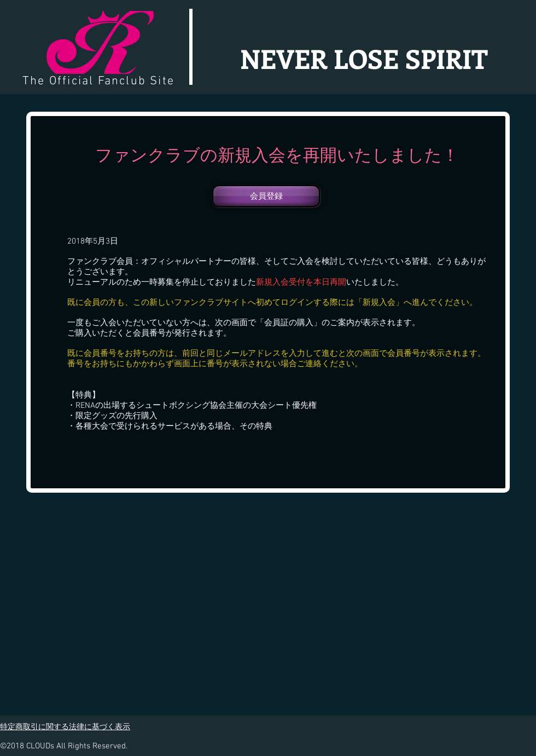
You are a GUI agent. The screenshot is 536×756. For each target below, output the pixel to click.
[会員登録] (266, 196)
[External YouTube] (389, 598)
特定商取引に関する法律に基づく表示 (65, 726)
